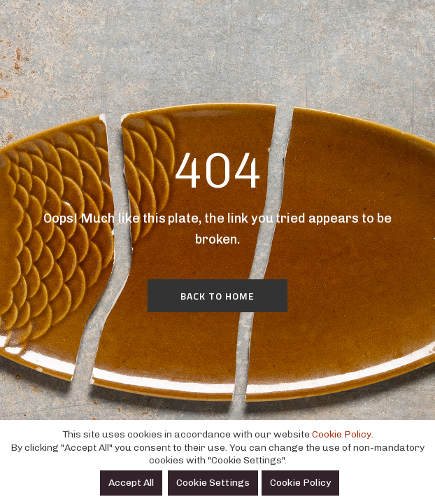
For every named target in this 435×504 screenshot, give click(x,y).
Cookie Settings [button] (213, 483)
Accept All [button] (131, 483)
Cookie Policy (342, 434)
